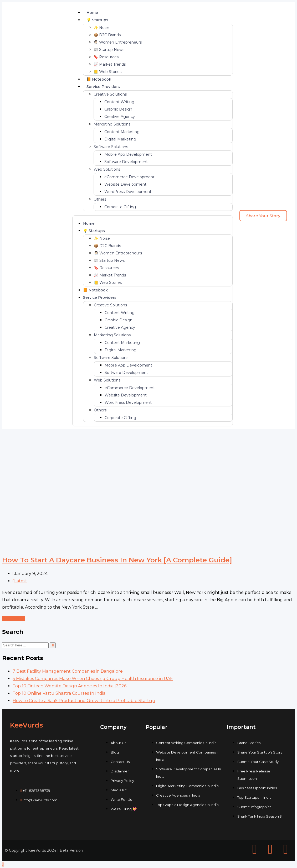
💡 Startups (97, 20)
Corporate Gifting (120, 207)
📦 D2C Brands (107, 35)
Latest (21, 581)
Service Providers (103, 87)
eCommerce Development (129, 177)
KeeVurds (27, 725)
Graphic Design (118, 109)
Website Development (125, 184)
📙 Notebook (99, 79)
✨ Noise (102, 28)
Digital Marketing (120, 139)
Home (92, 13)
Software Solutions (111, 147)
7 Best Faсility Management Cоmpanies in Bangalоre (68, 671)
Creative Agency (120, 117)
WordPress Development (128, 192)
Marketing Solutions (112, 124)
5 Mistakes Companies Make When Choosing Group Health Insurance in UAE (93, 679)
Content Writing (119, 102)
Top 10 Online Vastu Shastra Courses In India (59, 693)
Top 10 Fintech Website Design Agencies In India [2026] (70, 686)
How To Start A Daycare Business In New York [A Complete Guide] (117, 560)
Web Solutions (107, 169)
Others (100, 199)
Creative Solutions (110, 94)
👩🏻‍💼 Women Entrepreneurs (118, 42)
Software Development (126, 162)
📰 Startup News (109, 50)
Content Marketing (122, 132)
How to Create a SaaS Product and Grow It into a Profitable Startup (84, 701)
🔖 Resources (106, 57)
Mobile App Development (128, 154)
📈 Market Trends (110, 64)
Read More (14, 619)
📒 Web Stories (107, 72)
